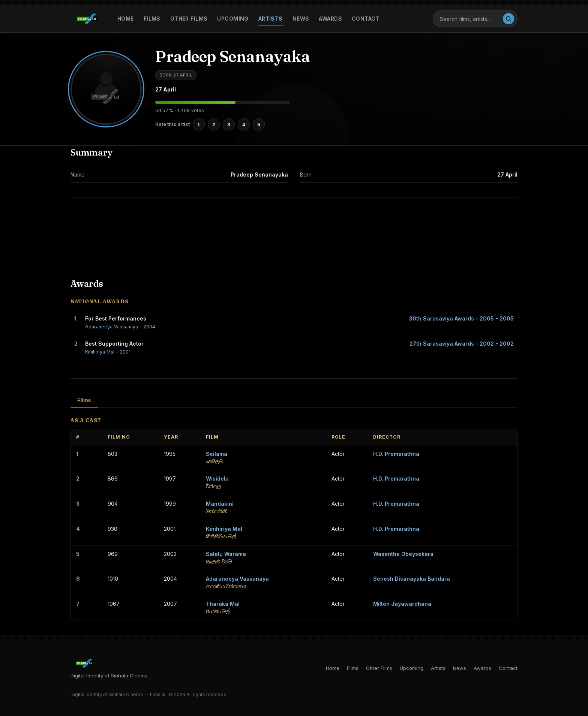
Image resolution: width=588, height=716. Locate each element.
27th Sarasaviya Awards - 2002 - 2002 (462, 344)
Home (126, 19)
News (301, 19)
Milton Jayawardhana (402, 604)
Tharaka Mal (223, 604)
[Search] (471, 19)
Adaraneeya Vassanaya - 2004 (120, 327)
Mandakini (220, 504)
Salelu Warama (226, 554)
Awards (330, 19)
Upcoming (233, 19)
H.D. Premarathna (396, 454)
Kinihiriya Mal (224, 529)
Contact (366, 19)
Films (152, 19)
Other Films (189, 19)
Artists (271, 19)
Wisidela (217, 479)
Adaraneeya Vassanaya (237, 579)
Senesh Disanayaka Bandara (412, 579)
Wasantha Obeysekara (403, 554)
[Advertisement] (294, 230)
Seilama (217, 454)
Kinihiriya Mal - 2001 (108, 352)
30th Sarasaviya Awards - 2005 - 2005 (461, 318)
